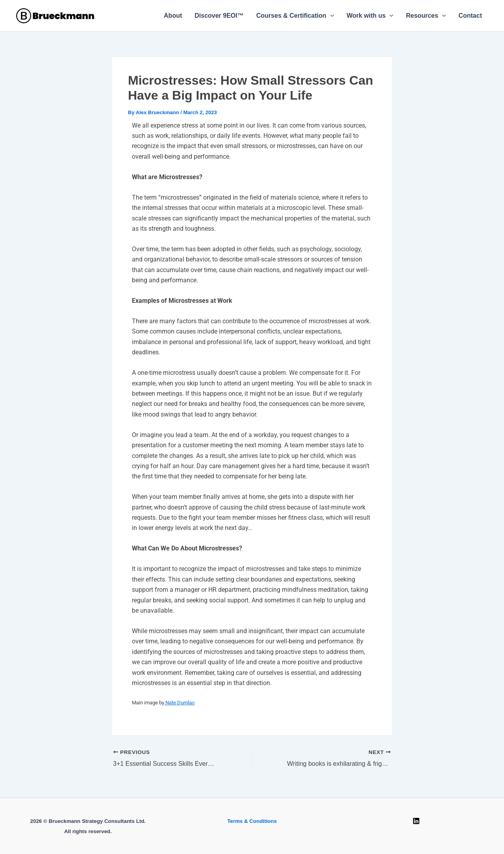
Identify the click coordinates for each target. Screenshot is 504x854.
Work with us (370, 16)
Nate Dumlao (179, 703)
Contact (470, 16)
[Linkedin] (416, 821)
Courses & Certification (295, 16)
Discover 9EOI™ (219, 16)
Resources (426, 16)
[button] (330, 16)
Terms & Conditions (252, 821)
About (173, 16)
